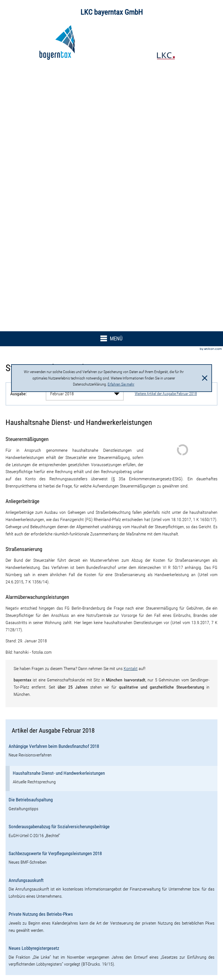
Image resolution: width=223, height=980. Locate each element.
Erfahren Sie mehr (121, 384)
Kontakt (131, 669)
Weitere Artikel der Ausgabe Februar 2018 (166, 394)
